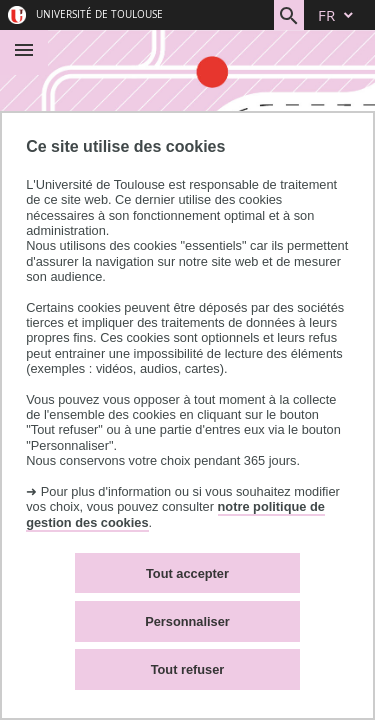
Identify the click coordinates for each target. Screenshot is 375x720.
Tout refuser (188, 669)
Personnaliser (187, 621)
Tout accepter (187, 573)
